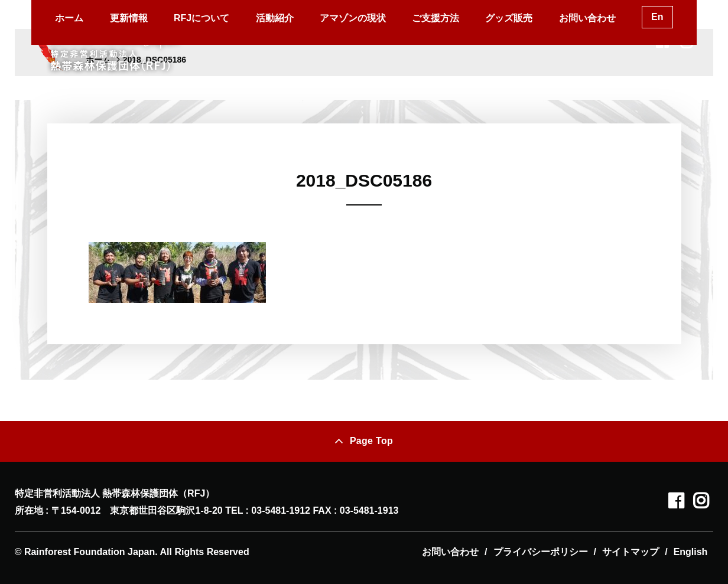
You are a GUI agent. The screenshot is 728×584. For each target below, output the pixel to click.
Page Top (371, 441)
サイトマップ (630, 552)
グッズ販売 (509, 18)
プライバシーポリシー (541, 552)
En (657, 17)
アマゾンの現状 (353, 18)
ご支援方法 (435, 18)
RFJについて (201, 18)
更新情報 (129, 18)
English (691, 552)
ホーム (69, 18)
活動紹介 (275, 18)
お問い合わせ (587, 18)
